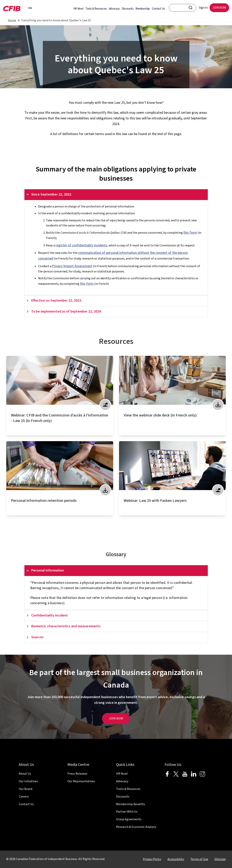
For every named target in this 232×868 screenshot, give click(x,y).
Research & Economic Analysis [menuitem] (136, 827)
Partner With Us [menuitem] (127, 812)
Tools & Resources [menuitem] (96, 9)
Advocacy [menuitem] (114, 9)
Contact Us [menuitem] (158, 9)
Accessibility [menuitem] (176, 859)
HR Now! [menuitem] (78, 9)
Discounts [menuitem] (128, 9)
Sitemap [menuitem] (220, 859)
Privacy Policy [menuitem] (152, 859)
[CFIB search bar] (183, 8)
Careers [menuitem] (24, 797)
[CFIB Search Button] (191, 8)
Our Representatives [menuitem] (81, 781)
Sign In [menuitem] (203, 8)
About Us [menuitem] (25, 774)
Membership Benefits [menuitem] (131, 804)
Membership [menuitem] (143, 9)
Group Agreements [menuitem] (129, 819)
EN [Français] (29, 8)
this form (190, 233)
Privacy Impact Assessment (72, 266)
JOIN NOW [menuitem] (219, 8)
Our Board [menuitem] (26, 789)
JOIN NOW (116, 718)
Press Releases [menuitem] (77, 774)
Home (12, 20)
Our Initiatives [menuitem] (28, 781)
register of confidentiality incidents (81, 245)
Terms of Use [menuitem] (199, 859)
